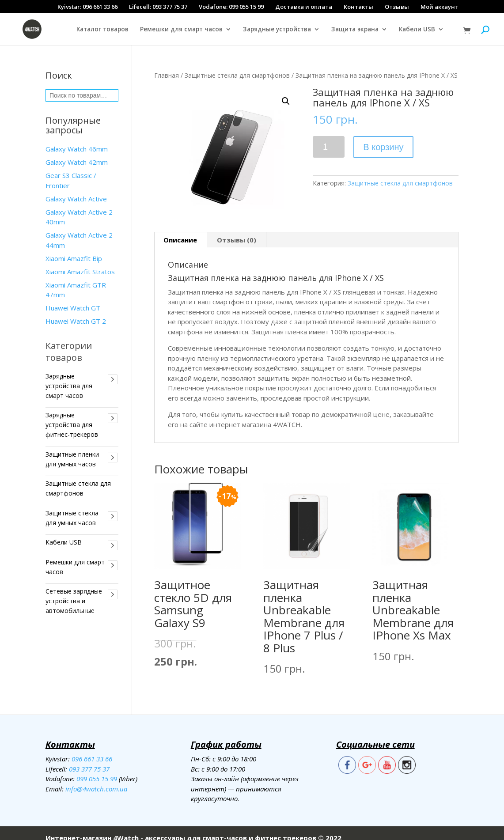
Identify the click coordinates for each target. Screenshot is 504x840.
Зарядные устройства (277, 30)
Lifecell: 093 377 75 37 (158, 7)
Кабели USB (417, 30)
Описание (180, 230)
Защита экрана (355, 30)
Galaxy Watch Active (76, 189)
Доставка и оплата (304, 7)
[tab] (180, 230)
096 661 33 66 (92, 749)
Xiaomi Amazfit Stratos (80, 262)
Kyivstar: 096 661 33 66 (87, 7)
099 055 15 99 (97, 769)
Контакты (358, 7)
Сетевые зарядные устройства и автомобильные (74, 591)
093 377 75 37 (89, 759)
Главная (167, 66)
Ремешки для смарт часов (181, 30)
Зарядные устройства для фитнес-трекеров (72, 415)
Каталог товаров (102, 30)
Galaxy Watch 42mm (77, 152)
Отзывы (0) (237, 230)
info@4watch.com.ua (96, 779)
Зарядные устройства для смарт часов (69, 376)
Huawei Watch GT (73, 298)
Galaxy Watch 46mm (77, 139)
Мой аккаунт (440, 7)
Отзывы (397, 7)
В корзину (383, 137)
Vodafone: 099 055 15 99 (231, 7)
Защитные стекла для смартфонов (237, 66)
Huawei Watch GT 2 (76, 311)
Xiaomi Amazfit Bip (74, 249)
